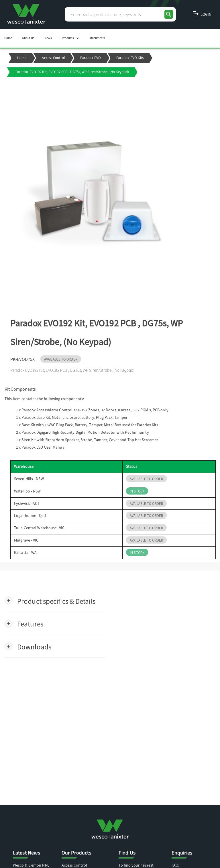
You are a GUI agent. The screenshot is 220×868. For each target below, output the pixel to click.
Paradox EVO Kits (130, 58)
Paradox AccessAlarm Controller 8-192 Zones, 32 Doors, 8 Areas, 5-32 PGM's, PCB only (95, 410)
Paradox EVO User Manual (43, 447)
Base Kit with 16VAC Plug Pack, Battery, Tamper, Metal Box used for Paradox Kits (90, 425)
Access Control (53, 58)
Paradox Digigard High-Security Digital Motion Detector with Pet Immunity (85, 432)
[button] (50, 601)
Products (71, 38)
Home (8, 38)
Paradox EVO (91, 58)
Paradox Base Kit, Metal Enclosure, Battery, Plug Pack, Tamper (74, 417)
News (48, 38)
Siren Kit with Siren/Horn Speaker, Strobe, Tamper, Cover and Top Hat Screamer (90, 440)
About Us (28, 38)
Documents (98, 38)
